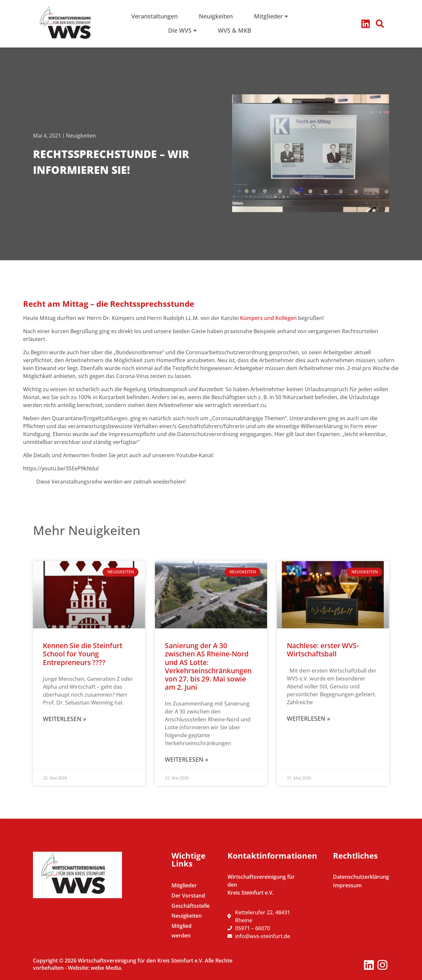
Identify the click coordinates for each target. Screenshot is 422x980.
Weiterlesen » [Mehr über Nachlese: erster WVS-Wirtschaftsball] (308, 718)
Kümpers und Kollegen (269, 318)
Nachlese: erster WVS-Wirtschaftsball (323, 650)
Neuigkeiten (81, 136)
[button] (380, 24)
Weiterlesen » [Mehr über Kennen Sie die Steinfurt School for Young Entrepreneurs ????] (64, 719)
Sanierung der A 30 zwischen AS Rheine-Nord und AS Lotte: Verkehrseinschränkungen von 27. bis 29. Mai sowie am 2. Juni (208, 666)
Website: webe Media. (95, 968)
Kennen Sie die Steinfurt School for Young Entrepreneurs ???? (83, 654)
